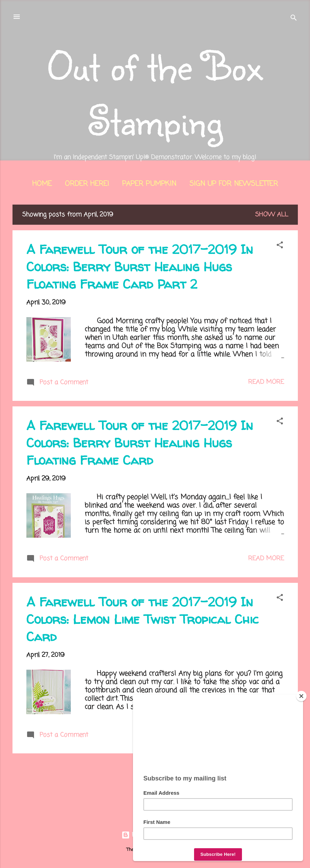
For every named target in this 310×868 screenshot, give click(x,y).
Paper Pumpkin (149, 184)
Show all (272, 215)
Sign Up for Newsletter (234, 184)
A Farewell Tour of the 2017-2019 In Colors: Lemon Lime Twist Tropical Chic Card (143, 619)
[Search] (294, 19)
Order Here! (87, 184)
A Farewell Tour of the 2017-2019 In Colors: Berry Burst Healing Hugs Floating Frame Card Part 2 (140, 267)
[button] (280, 246)
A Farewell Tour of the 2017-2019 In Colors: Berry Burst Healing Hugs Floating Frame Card (140, 443)
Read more (266, 382)
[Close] (301, 696)
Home (42, 184)
